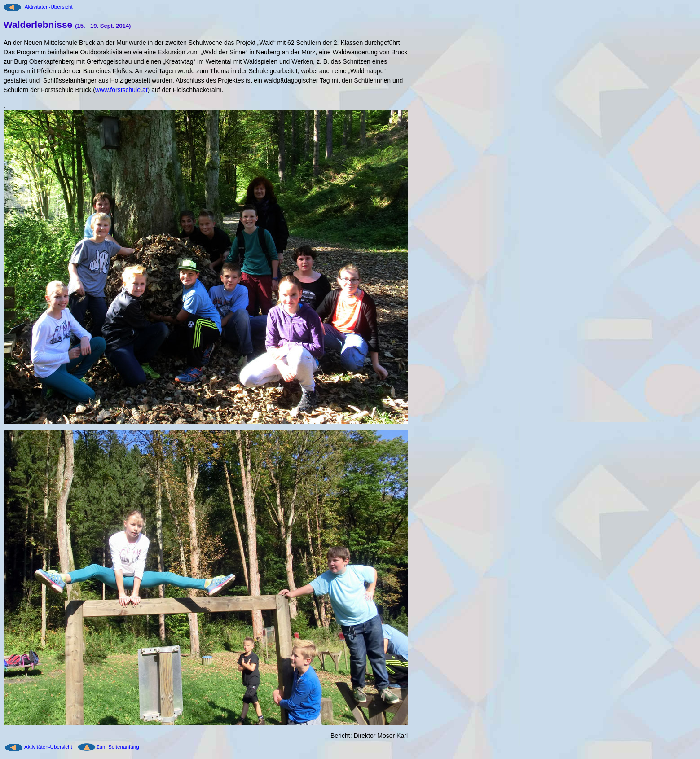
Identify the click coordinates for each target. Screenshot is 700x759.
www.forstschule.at (121, 90)
